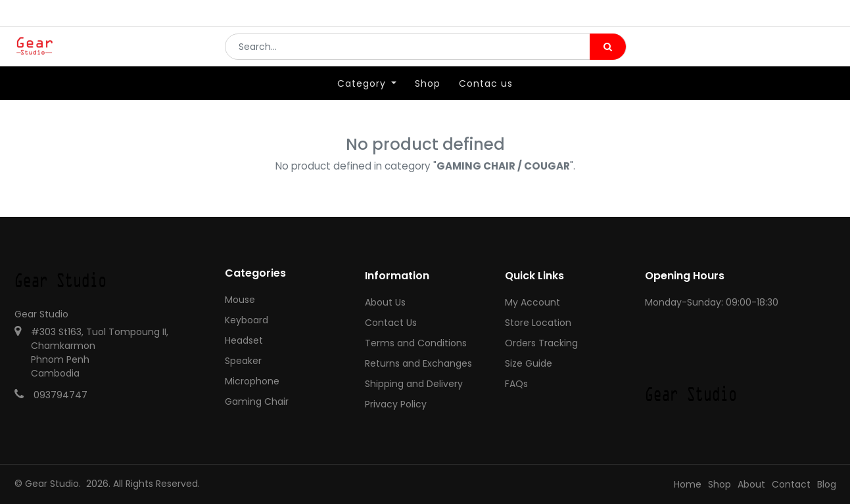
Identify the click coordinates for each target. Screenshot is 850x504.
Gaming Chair (257, 401)
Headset (244, 340)
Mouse (240, 300)
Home (688, 484)
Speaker (243, 361)
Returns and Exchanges (418, 363)
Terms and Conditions (416, 343)
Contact (791, 484)
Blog (827, 484)
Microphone (252, 381)
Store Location (538, 323)
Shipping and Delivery (414, 384)
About (751, 484)
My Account (532, 302)
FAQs (516, 384)
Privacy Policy (396, 404)
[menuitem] (428, 103)
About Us (385, 302)
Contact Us (391, 323)
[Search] (608, 57)
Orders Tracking (541, 343)
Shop (720, 484)
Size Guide (529, 363)
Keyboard (247, 320)
